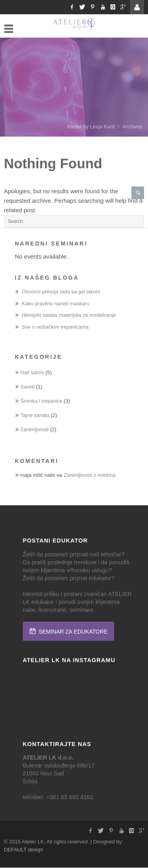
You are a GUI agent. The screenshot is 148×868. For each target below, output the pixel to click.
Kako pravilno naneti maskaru (55, 304)
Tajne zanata (35, 415)
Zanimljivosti (35, 429)
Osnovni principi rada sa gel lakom (61, 292)
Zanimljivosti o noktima (90, 475)
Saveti (28, 387)
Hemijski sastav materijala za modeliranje (69, 315)
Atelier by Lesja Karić (91, 127)
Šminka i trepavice (41, 401)
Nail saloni (32, 372)
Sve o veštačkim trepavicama (55, 327)
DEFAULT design (23, 850)
